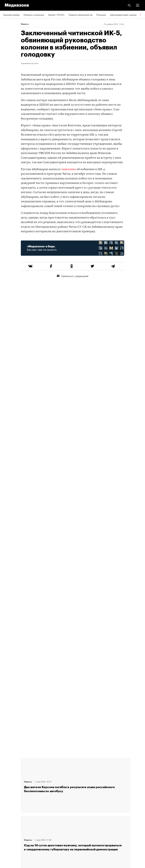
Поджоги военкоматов (80, 15)
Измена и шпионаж (34, 15)
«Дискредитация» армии (123, 15)
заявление (69, 169)
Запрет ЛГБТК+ (56, 15)
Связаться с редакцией (73, 276)
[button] (138, 5)
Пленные (101, 15)
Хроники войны (11, 15)
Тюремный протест (30, 63)
